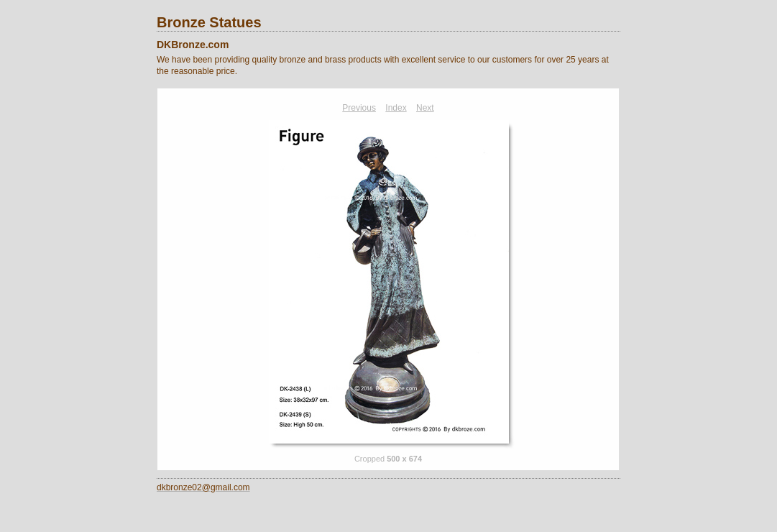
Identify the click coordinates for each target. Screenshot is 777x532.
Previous (359, 108)
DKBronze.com (193, 45)
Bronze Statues (209, 22)
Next (425, 108)
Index (396, 108)
